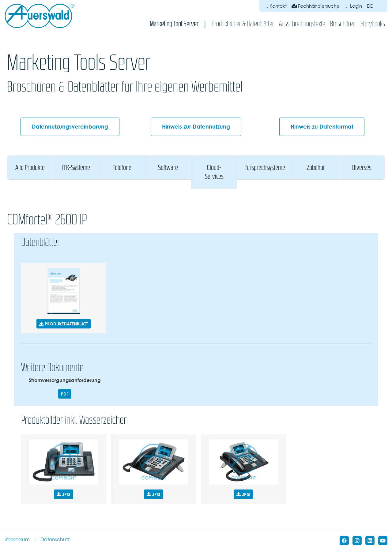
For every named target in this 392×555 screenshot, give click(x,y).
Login (353, 6)
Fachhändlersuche (316, 6)
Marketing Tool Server (174, 24)
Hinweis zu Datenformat (322, 127)
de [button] (373, 6)
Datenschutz (55, 540)
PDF (65, 394)
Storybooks (373, 24)
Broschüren (343, 24)
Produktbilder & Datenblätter (243, 24)
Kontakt (277, 6)
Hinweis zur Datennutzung (196, 127)
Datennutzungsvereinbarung (70, 127)
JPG (64, 494)
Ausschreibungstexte (302, 24)
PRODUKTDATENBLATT (64, 324)
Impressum (17, 540)
